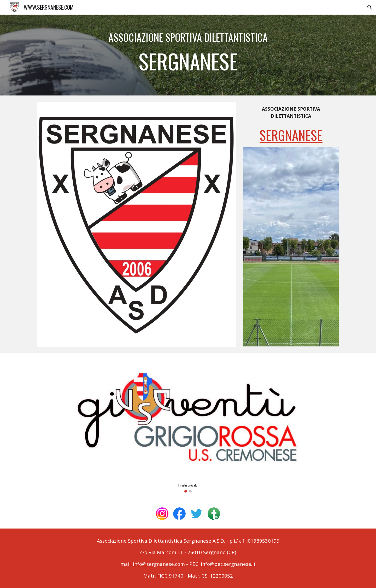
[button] (370, 7)
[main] (188, 55)
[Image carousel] (188, 426)
